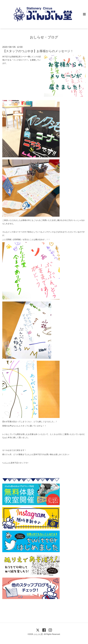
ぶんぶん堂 (38, 634)
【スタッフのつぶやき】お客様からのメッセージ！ (38, 51)
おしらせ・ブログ (44, 37)
